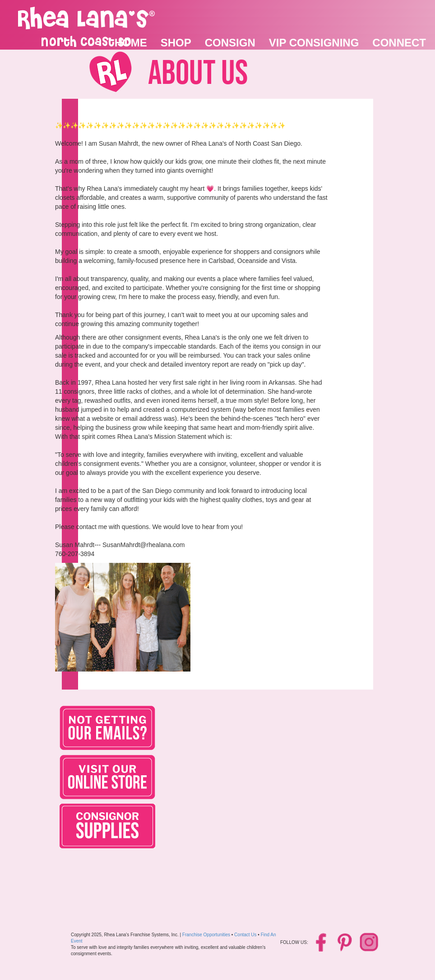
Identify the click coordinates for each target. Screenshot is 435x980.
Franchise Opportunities (206, 935)
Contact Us (245, 935)
